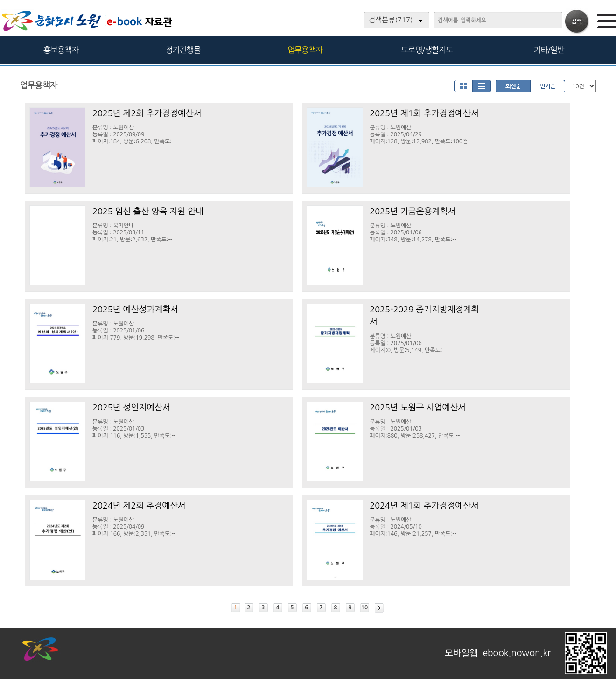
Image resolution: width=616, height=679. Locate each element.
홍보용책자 (61, 50)
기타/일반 (549, 50)
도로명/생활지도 (427, 50)
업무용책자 (305, 50)
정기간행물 (183, 50)
